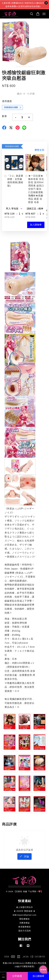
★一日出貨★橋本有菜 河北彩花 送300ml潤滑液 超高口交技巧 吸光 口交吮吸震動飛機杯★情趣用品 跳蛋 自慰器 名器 (35, 189)
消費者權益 (25, 923)
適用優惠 (7, 101)
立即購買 (17, 976)
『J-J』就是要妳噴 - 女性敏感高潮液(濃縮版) (14, 181)
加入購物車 (36, 225)
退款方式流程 (25, 931)
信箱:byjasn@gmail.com (24, 915)
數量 (4, 116)
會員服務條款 (25, 927)
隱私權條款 (25, 919)
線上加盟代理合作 (25, 907)
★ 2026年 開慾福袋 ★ (25, 911)
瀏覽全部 (39, 150)
